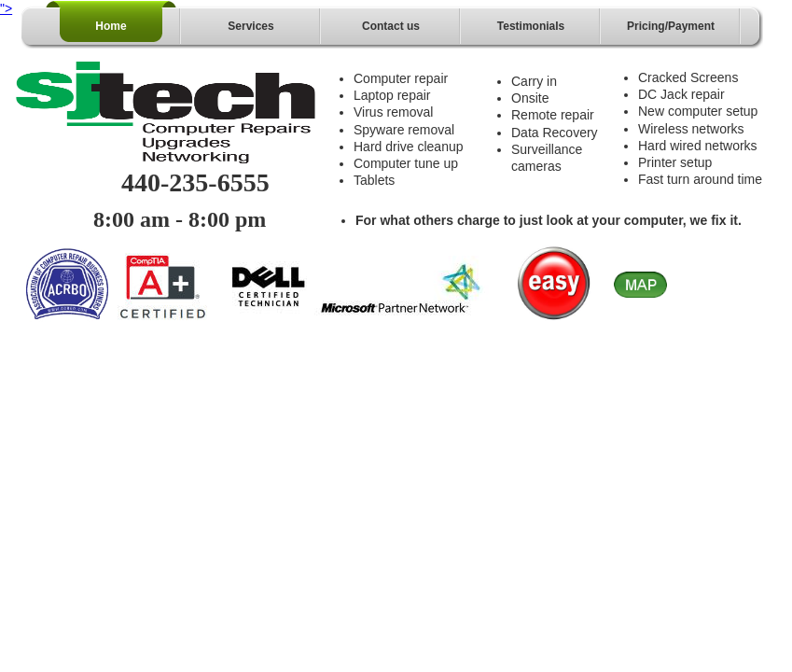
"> (6, 8)
